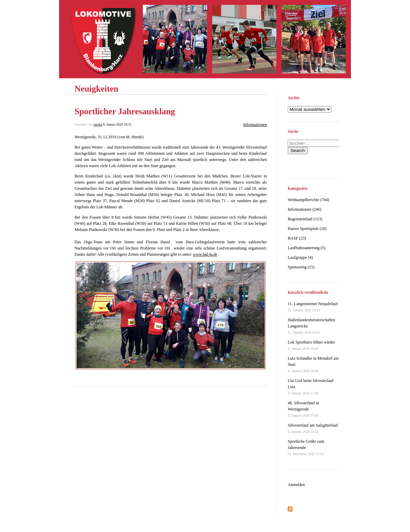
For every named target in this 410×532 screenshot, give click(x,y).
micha (98, 124)
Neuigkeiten (96, 89)
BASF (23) (297, 238)
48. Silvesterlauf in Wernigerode (303, 409)
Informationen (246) (305, 209)
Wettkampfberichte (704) (309, 200)
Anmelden (296, 485)
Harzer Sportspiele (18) (307, 229)
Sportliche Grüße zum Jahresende (306, 447)
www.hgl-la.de (205, 254)
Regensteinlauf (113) (305, 219)
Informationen (255, 125)
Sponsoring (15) (301, 267)
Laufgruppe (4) (300, 257)
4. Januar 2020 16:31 (117, 124)
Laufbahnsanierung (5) (307, 248)
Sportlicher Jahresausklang (125, 111)
